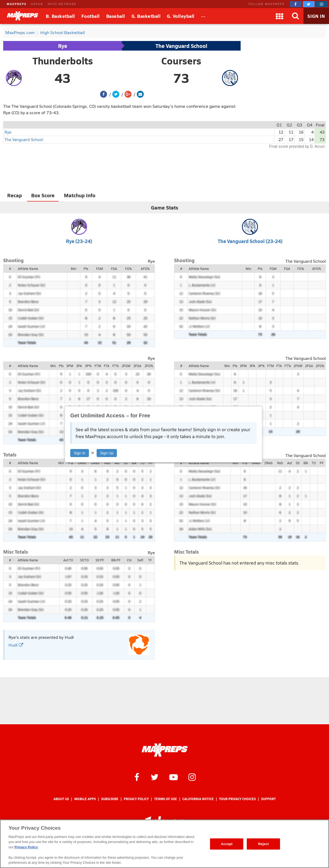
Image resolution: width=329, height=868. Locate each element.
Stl (126, 463)
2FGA (137, 366)
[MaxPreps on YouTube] (174, 777)
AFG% (145, 269)
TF (150, 560)
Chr (129, 560)
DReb (95, 463)
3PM (70, 366)
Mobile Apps (85, 799)
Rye (63, 46)
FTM (98, 366)
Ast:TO (68, 560)
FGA (114, 269)
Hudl (16, 645)
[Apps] (279, 16)
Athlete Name (28, 269)
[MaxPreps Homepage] (165, 750)
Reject (264, 844)
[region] (164, 844)
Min (74, 269)
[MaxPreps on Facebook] (296, 4)
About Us (61, 799)
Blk (134, 463)
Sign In (80, 453)
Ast (117, 463)
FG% (128, 269)
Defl (140, 560)
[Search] (295, 16)
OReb (82, 463)
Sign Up (107, 453)
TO (142, 463)
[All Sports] (203, 16)
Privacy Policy (136, 799)
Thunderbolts (63, 61)
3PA (79, 366)
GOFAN (37, 4)
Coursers (181, 61)
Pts (86, 269)
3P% (88, 366)
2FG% (149, 366)
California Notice (198, 799)
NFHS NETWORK (62, 4)
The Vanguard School (181, 46)
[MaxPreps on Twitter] (309, 4)
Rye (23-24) (79, 241)
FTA (107, 366)
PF (151, 463)
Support (268, 799)
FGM (100, 269)
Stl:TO (84, 560)
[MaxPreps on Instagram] (322, 4)
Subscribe (110, 799)
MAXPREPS (17, 4)
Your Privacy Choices (237, 799)
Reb (107, 463)
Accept (227, 844)
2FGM (126, 366)
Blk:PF (116, 560)
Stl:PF (100, 560)
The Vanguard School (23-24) (250, 241)
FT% (116, 366)
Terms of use (166, 799)
